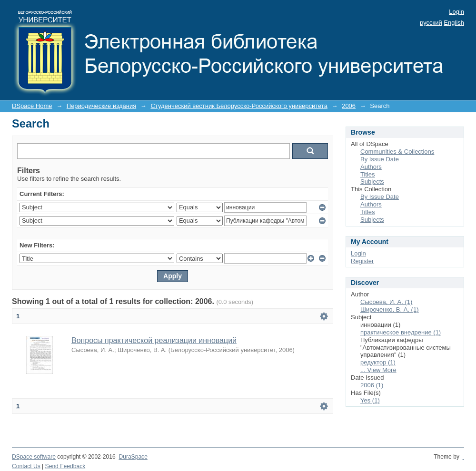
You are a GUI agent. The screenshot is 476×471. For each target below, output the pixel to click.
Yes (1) (370, 400)
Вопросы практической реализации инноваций (154, 340)
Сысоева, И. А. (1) (386, 302)
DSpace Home (32, 106)
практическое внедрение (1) (401, 332)
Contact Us (26, 466)
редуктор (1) (378, 362)
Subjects (372, 182)
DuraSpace (133, 457)
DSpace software (34, 457)
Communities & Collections (397, 152)
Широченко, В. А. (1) (390, 309)
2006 (349, 106)
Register (362, 261)
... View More (378, 370)
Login (456, 12)
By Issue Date (380, 159)
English (454, 23)
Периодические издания (101, 106)
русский (431, 23)
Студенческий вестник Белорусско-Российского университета (239, 106)
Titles (368, 174)
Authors (371, 167)
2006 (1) (372, 385)
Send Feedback (65, 466)
